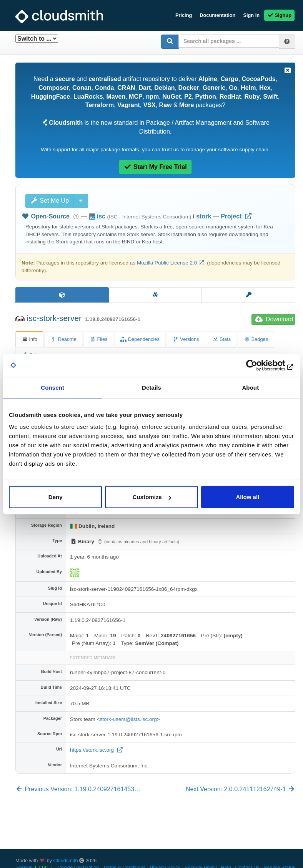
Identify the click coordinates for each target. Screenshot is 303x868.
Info (29, 339)
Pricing (184, 15)
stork (204, 216)
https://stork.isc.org (93, 750)
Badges (256, 339)
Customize (152, 497)
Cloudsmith (66, 861)
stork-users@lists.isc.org (128, 719)
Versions (186, 339)
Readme (63, 339)
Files (99, 339)
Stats (221, 339)
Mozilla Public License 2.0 (167, 263)
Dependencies (140, 339)
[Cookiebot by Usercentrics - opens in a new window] (261, 365)
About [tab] (250, 387)
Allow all (247, 497)
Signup (279, 15)
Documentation (217, 15)
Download (274, 319)
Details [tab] (151, 387)
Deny (56, 497)
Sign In (251, 15)
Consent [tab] (52, 387)
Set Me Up (50, 201)
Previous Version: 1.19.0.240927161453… (78, 789)
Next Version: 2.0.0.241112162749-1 (241, 789)
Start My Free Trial (155, 167)
